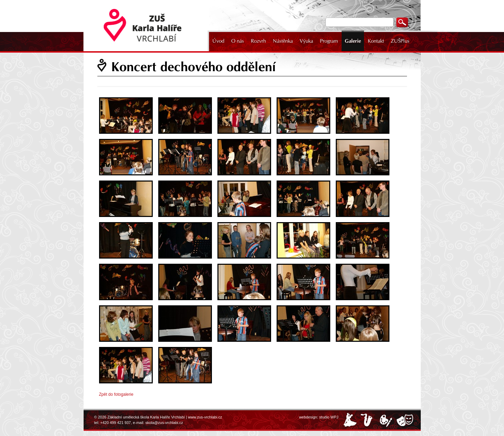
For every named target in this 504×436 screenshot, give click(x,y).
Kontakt (376, 41)
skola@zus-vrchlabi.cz (164, 423)
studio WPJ (329, 417)
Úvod (218, 41)
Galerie (353, 41)
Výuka (306, 41)
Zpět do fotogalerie (116, 394)
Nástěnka (283, 41)
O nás (238, 41)
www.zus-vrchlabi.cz (205, 417)
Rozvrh (258, 41)
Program (329, 41)
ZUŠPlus (400, 41)
